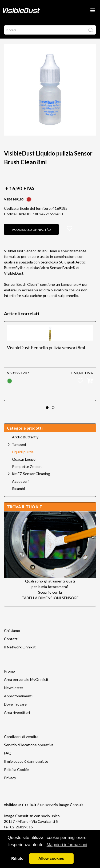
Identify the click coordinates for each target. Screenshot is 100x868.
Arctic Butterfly (25, 437)
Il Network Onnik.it (20, 647)
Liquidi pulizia (23, 452)
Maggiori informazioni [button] (67, 845)
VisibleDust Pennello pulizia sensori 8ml (46, 348)
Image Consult (71, 805)
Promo (9, 671)
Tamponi (19, 444)
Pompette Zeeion (27, 467)
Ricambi (18, 489)
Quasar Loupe (24, 459)
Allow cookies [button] (51, 858)
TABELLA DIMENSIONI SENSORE (50, 598)
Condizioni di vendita (21, 737)
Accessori (20, 481)
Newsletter (14, 688)
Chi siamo (12, 630)
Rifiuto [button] (17, 858)
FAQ (8, 753)
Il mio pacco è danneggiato (26, 761)
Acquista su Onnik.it (31, 230)
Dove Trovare (15, 704)
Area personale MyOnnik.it (26, 679)
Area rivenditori (17, 712)
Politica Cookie (16, 770)
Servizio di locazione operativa (29, 745)
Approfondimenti (18, 696)
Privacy (10, 778)
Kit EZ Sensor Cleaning (31, 474)
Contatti (11, 639)
